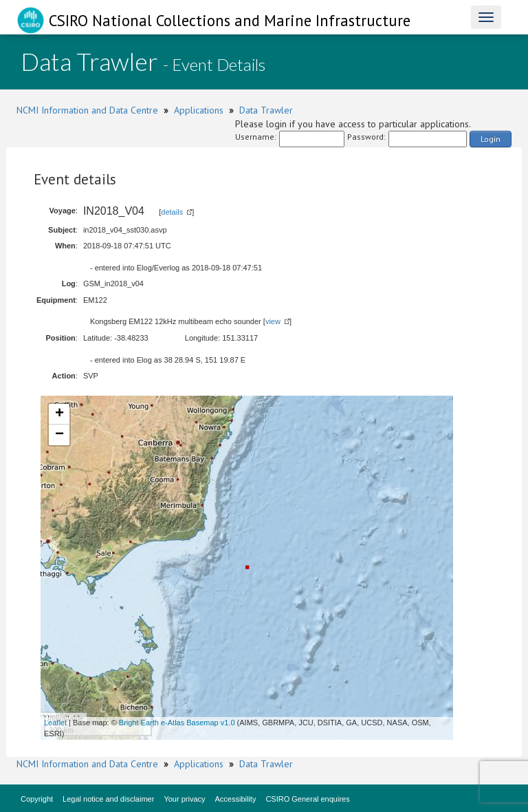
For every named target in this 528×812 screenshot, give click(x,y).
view (273, 321)
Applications (199, 110)
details (172, 212)
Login (491, 139)
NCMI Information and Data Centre (87, 110)
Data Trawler (266, 110)
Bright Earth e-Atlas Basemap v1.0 (177, 723)
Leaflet (55, 723)
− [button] (59, 435)
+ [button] (59, 414)
